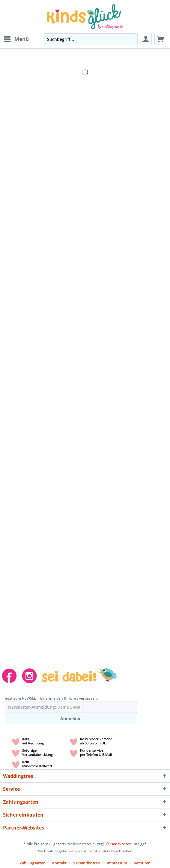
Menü (16, 38)
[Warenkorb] (160, 39)
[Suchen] (131, 39)
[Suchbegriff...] (91, 39)
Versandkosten (119, 844)
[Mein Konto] (146, 39)
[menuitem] (16, 39)
